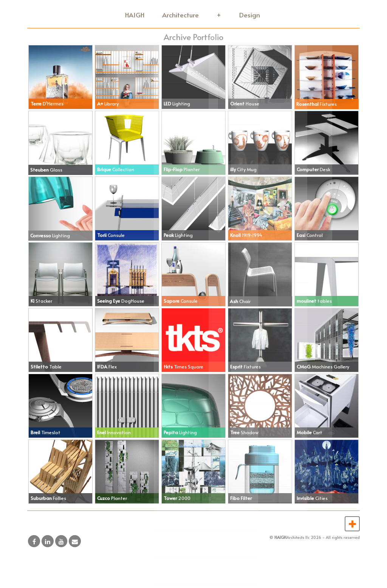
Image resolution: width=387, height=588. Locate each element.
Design (249, 15)
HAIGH (138, 15)
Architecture (183, 15)
